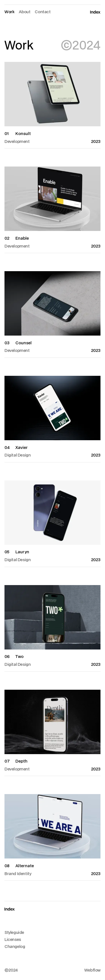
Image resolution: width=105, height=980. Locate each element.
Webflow (92, 970)
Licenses (13, 939)
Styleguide (14, 932)
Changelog (15, 946)
